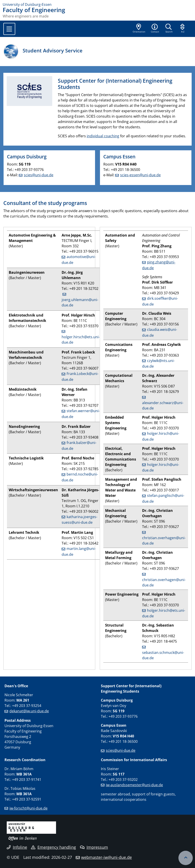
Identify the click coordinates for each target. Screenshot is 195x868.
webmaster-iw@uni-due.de (106, 857)
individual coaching (103, 136)
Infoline (17, 847)
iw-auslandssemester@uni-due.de (134, 785)
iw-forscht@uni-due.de (28, 808)
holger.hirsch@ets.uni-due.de (81, 340)
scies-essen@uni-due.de (140, 175)
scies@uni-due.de (39, 175)
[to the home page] (97, 4)
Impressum (94, 847)
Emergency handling (53, 847)
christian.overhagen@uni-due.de (164, 541)
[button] (155, 29)
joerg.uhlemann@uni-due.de (80, 302)
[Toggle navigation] (9, 29)
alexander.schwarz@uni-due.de (163, 405)
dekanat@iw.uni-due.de (29, 711)
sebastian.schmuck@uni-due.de (163, 655)
